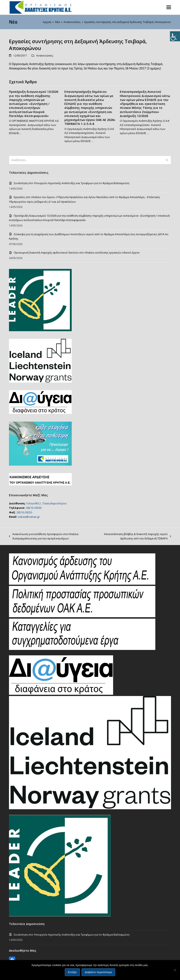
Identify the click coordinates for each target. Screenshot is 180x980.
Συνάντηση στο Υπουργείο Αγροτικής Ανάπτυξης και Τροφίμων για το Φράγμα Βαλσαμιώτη (72, 183)
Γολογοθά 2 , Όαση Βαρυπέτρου (46, 503)
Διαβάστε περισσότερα (98, 972)
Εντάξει (72, 972)
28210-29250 (24, 512)
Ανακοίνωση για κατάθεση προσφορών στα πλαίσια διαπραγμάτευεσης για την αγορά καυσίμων (44, 536)
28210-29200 (34, 508)
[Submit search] (167, 160)
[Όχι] (175, 970)
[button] (169, 7)
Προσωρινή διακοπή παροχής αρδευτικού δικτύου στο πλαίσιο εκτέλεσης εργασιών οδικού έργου (77, 253)
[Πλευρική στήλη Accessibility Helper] (175, 36)
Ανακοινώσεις (45, 56)
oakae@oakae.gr (29, 517)
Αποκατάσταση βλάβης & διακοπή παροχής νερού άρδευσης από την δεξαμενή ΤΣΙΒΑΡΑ (133, 536)
